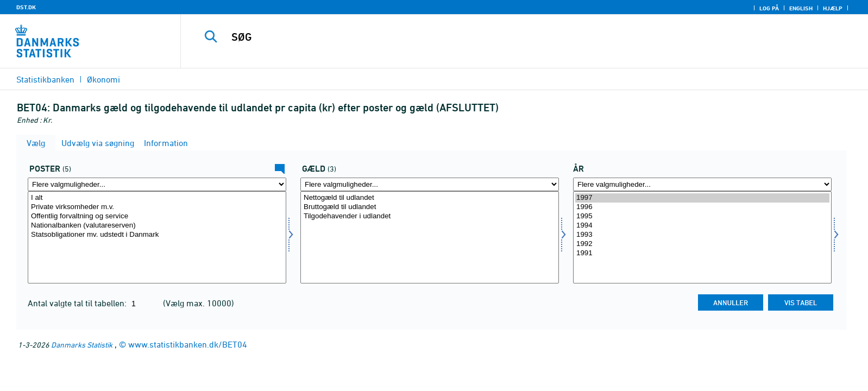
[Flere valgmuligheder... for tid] (702, 184)
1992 (702, 244)
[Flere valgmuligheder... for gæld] (430, 184)
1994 (702, 226)
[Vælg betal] (157, 237)
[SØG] (498, 37)
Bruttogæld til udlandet (430, 207)
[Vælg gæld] (430, 237)
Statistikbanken (45, 79)
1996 (702, 207)
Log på (769, 8)
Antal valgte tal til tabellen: (78, 303)
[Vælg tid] (702, 237)
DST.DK (26, 7)
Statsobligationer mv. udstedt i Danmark (157, 235)
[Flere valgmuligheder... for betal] (157, 184)
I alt (157, 198)
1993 (702, 235)
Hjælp (833, 8)
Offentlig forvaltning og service (157, 216)
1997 (702, 198)
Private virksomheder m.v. (157, 207)
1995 (702, 216)
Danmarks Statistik (82, 345)
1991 (702, 253)
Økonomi (103, 79)
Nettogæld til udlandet (430, 198)
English (801, 8)
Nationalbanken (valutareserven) (157, 226)
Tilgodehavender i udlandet (430, 216)
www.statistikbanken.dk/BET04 (188, 344)
